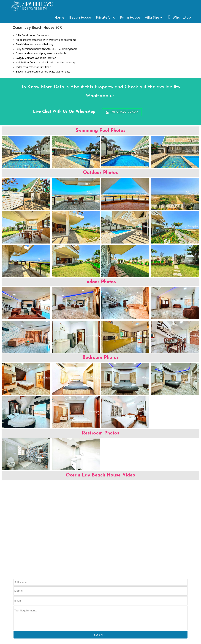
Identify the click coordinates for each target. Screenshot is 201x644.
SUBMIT (101, 635)
